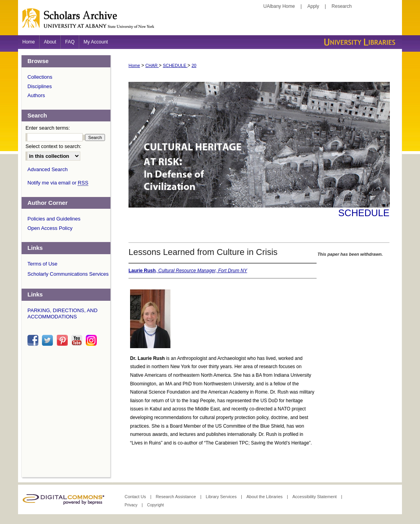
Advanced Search (48, 169)
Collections (40, 77)
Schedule (364, 213)
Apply (313, 6)
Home (134, 65)
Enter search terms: (48, 128)
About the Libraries (265, 497)
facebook (34, 340)
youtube (78, 340)
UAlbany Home (279, 6)
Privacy (132, 505)
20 (194, 65)
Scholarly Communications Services (68, 274)
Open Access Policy (50, 228)
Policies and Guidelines (54, 219)
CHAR (152, 65)
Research (341, 6)
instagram (92, 340)
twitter (49, 340)
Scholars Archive (210, 22)
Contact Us (136, 497)
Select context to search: (53, 146)
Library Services (222, 497)
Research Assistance (176, 497)
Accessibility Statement (315, 497)
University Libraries (359, 42)
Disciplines (40, 86)
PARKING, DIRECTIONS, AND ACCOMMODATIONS (62, 313)
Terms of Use (43, 264)
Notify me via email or (58, 183)
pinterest (63, 340)
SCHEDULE (175, 65)
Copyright (155, 505)
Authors (36, 95)
